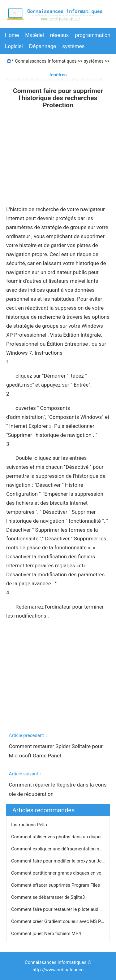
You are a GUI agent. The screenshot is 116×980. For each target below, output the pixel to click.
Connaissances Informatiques (46, 61)
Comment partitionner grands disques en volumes (63, 873)
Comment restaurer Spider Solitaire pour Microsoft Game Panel (56, 751)
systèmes (74, 46)
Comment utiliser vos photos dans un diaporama (62, 837)
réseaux (59, 35)
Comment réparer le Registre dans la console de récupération (58, 789)
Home (12, 35)
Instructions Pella (30, 825)
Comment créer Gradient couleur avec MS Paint (60, 921)
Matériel (34, 35)
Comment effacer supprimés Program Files (56, 885)
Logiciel (14, 46)
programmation (92, 35)
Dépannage (43, 46)
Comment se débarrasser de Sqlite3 (49, 897)
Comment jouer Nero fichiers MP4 (47, 933)
